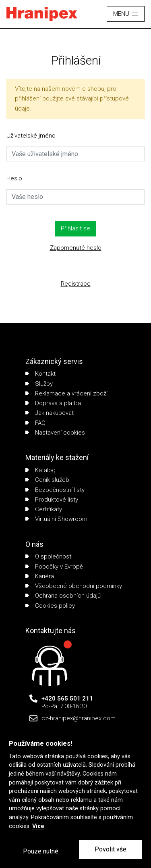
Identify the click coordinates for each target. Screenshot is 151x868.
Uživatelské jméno (31, 136)
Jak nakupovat (50, 413)
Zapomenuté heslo (76, 248)
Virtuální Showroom (56, 519)
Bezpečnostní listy (55, 490)
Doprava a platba (53, 403)
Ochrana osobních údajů (63, 596)
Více (38, 826)
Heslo (14, 178)
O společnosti (49, 556)
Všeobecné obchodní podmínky (74, 586)
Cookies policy (50, 606)
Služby (39, 384)
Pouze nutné (41, 851)
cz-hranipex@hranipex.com (79, 718)
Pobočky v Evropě (54, 567)
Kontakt (40, 374)
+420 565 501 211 (67, 699)
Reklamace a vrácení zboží (66, 393)
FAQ (35, 423)
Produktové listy (52, 500)
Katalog (40, 470)
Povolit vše (111, 849)
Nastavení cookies (55, 433)
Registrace (76, 284)
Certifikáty (44, 509)
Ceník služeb (47, 480)
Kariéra (40, 576)
